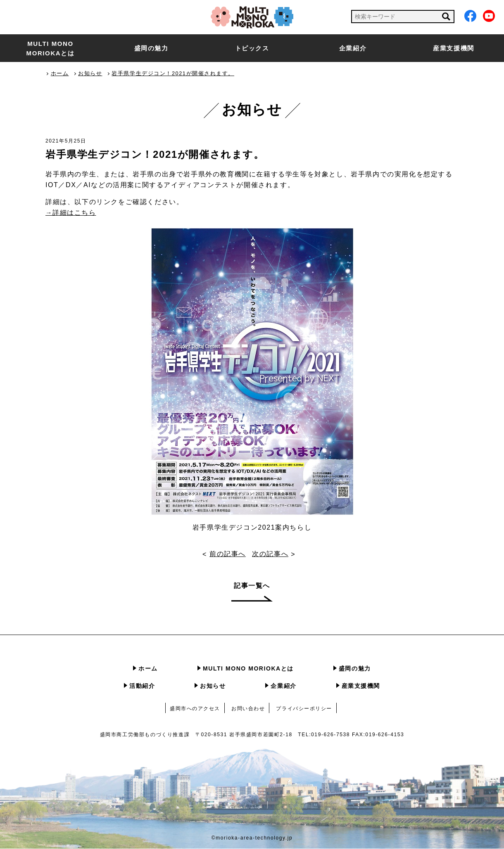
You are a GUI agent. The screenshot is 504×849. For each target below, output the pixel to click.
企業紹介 (353, 48)
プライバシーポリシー (304, 709)
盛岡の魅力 (151, 48)
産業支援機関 (454, 48)
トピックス (252, 48)
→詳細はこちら (71, 213)
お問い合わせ (248, 709)
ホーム (148, 669)
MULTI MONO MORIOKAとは (51, 48)
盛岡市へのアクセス (195, 709)
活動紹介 (142, 686)
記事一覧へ (252, 586)
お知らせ (213, 686)
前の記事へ (228, 554)
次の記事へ (271, 554)
